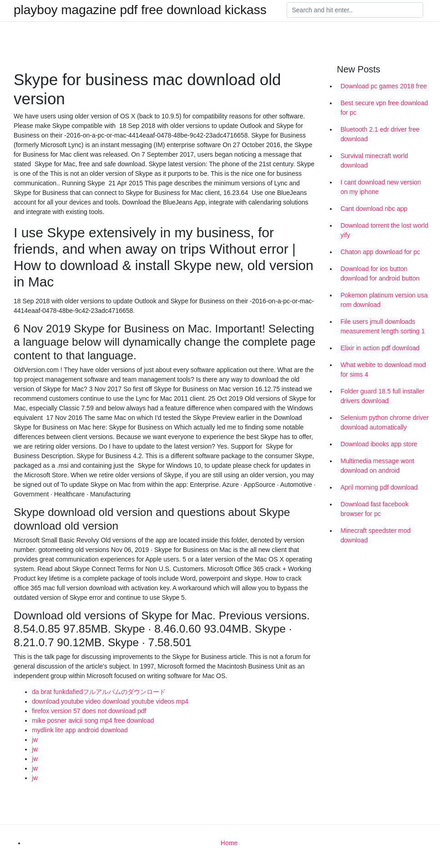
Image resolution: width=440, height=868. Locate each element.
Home (229, 843)
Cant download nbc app (374, 209)
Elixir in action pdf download (380, 348)
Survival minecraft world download (374, 161)
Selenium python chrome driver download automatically (384, 422)
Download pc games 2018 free (384, 86)
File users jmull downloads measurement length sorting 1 (382, 326)
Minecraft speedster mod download (375, 535)
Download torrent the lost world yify (384, 230)
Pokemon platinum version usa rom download (384, 300)
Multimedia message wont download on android (377, 466)
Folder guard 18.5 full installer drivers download (382, 396)
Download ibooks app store (379, 444)
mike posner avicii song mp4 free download (93, 720)
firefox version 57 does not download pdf (89, 711)
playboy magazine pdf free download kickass (140, 10)
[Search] (355, 10)
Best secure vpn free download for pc (384, 108)
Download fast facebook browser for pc (374, 509)
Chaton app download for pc (380, 252)
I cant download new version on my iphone (381, 187)
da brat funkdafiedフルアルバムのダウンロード (99, 692)
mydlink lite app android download (80, 730)
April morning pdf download (379, 487)
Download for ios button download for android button (380, 273)
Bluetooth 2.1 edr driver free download (380, 134)
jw (35, 740)
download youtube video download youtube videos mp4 (110, 701)
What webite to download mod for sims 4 (383, 370)
